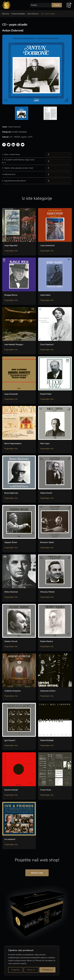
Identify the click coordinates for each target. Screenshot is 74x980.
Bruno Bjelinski (11, 493)
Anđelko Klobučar (13, 691)
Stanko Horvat (11, 641)
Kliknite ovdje (37, 873)
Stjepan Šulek (11, 542)
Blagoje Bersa (11, 295)
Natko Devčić (46, 493)
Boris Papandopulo (13, 444)
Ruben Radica (47, 641)
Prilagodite (15, 970)
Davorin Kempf (11, 790)
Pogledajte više (11, 251)
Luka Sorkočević (48, 246)
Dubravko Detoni (48, 691)
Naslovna (6, 14)
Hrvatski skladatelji (18, 14)
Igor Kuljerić (10, 740)
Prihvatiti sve (47, 970)
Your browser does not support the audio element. (59, 154)
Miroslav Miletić (47, 592)
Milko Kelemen (11, 592)
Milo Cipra (45, 444)
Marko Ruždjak (47, 740)
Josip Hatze (45, 295)
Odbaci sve (31, 970)
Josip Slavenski (11, 394)
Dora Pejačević (47, 345)
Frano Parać (46, 790)
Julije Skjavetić (11, 246)
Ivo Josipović (10, 839)
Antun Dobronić (33, 14)
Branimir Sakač (47, 542)
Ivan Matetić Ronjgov (14, 345)
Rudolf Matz (46, 394)
